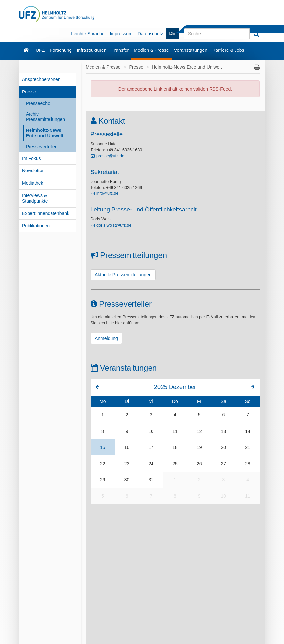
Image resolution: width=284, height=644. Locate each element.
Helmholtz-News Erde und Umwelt (45, 133)
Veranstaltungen (191, 50)
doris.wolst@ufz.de (114, 225)
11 (175, 431)
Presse (29, 92)
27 (224, 464)
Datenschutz (151, 34)
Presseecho (38, 103)
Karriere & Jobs (228, 50)
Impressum (121, 34)
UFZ (40, 50)
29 (103, 480)
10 (151, 431)
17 (151, 447)
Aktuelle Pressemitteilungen (123, 275)
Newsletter (33, 171)
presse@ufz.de (110, 156)
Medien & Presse (151, 50)
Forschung (61, 50)
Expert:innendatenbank (46, 213)
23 (127, 464)
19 (199, 447)
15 (103, 447)
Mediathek (33, 183)
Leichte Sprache (88, 34)
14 (248, 431)
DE (172, 33)
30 (127, 480)
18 (175, 447)
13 (224, 431)
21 (248, 447)
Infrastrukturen (91, 50)
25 (175, 464)
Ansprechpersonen (41, 79)
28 (248, 464)
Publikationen (36, 226)
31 (151, 480)
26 (199, 464)
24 (151, 464)
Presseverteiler (41, 147)
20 (224, 447)
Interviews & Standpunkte (35, 198)
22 (103, 464)
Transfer (120, 50)
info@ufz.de (107, 193)
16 (127, 447)
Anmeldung (106, 338)
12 (199, 431)
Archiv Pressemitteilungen (45, 117)
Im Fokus (31, 158)
